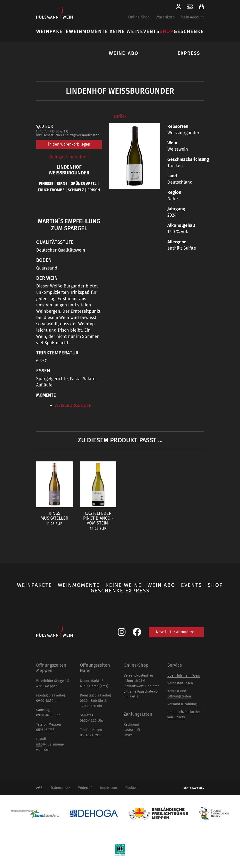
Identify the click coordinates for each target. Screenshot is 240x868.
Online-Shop (139, 17)
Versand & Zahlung (182, 704)
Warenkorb (165, 17)
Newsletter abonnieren (176, 632)
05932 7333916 (90, 735)
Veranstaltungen (180, 683)
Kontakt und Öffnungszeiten (179, 694)
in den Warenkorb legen (69, 144)
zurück (120, 116)
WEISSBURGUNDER (73, 405)
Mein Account (192, 17)
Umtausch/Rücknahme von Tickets (185, 715)
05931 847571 (46, 730)
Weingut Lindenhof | (69, 157)
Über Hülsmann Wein (184, 676)
